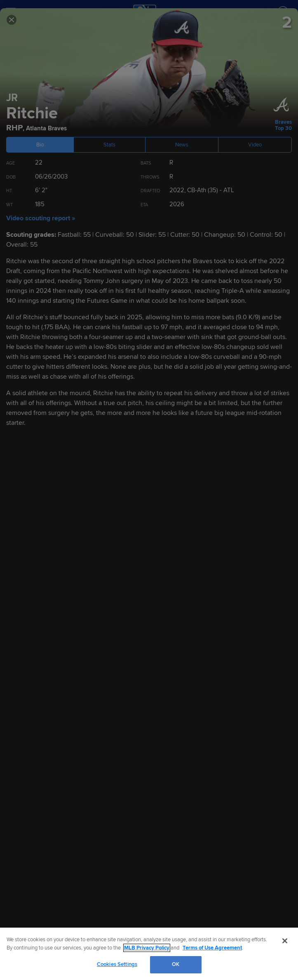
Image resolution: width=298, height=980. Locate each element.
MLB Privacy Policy (147, 948)
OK (176, 964)
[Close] (285, 941)
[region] (149, 954)
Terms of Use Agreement (212, 948)
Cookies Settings (117, 964)
